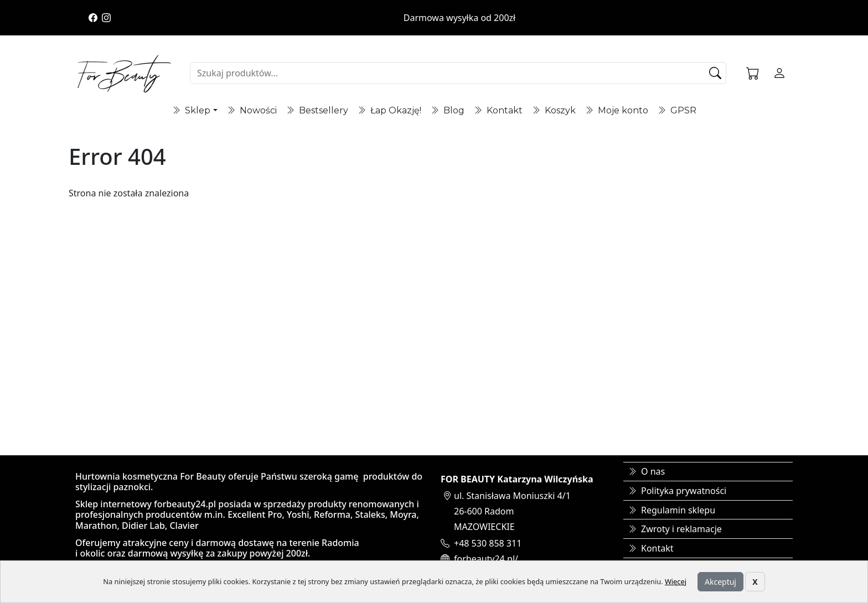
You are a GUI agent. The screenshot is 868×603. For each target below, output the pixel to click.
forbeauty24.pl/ (486, 559)
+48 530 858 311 (488, 543)
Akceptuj (720, 582)
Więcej (676, 581)
